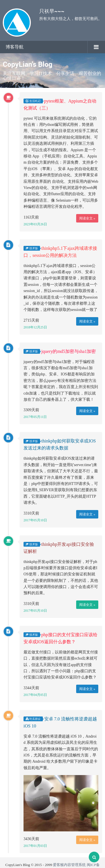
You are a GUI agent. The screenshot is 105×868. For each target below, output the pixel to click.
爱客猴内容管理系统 (69, 865)
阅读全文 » (87, 218)
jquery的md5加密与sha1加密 (69, 351)
